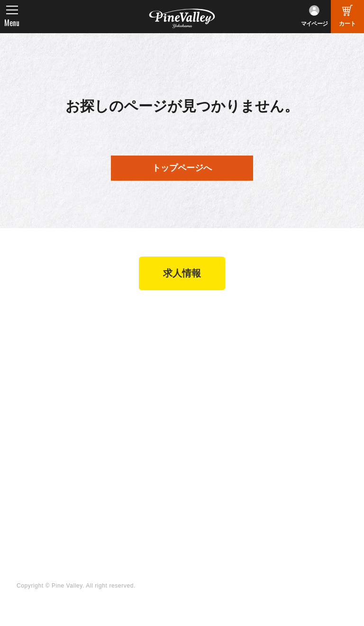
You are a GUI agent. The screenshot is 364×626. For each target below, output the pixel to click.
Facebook (207, 456)
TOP (24, 318)
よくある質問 (296, 368)
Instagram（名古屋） (225, 508)
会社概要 (289, 336)
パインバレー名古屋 (137, 349)
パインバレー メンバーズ (311, 351)
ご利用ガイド (212, 381)
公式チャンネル (131, 469)
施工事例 (120, 362)
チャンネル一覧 (131, 456)
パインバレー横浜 (134, 336)
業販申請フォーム (219, 414)
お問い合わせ (296, 381)
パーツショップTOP (223, 349)
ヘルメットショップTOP (222, 364)
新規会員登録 (212, 336)
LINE (199, 482)
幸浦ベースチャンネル (141, 482)
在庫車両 (120, 375)
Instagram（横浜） (221, 495)
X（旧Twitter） (215, 469)
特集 (23, 459)
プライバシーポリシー (310, 394)
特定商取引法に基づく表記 (226, 397)
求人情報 (182, 274)
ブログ (27, 439)
